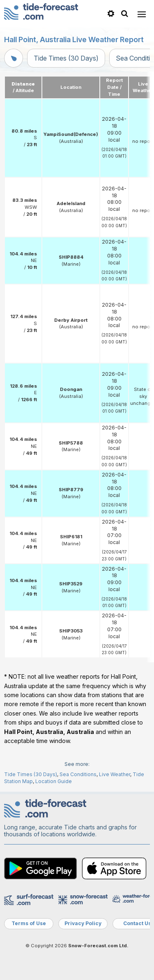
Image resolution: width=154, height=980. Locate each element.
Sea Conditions (78, 774)
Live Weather (115, 774)
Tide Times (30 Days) (66, 58)
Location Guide (54, 781)
